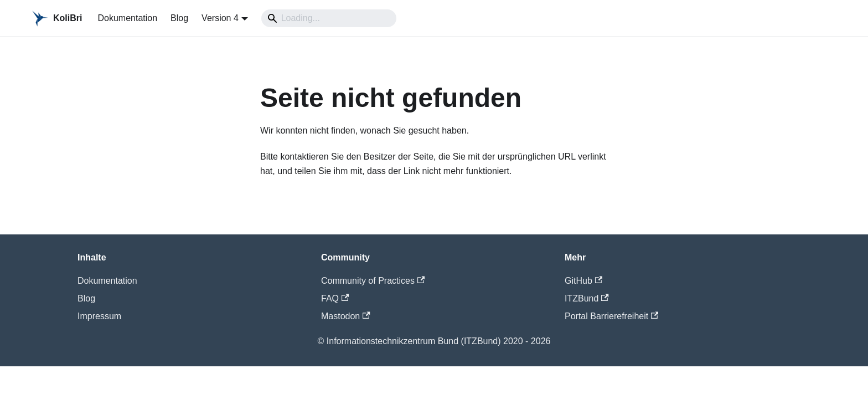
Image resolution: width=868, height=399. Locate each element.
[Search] (329, 18)
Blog (179, 18)
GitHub (583, 281)
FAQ (335, 298)
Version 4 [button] (220, 18)
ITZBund (587, 298)
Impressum (99, 316)
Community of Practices (373, 281)
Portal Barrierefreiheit (611, 316)
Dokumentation (127, 18)
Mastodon (346, 316)
